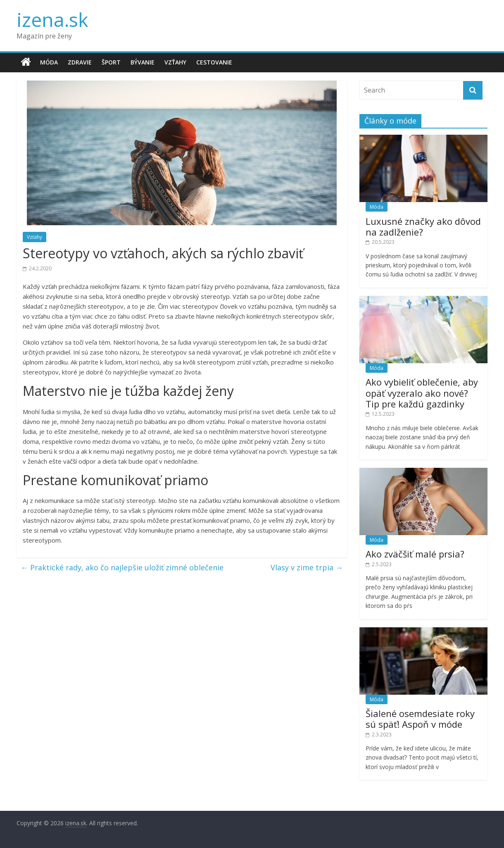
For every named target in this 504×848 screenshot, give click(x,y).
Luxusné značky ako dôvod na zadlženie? (423, 226)
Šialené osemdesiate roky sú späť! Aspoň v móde (420, 719)
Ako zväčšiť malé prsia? (415, 554)
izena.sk (52, 19)
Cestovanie (214, 62)
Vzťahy (175, 62)
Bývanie (143, 62)
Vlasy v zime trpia (307, 567)
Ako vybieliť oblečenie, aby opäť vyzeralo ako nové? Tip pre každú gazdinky (422, 393)
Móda (49, 62)
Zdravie (80, 62)
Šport (111, 62)
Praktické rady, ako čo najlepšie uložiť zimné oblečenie (122, 567)
